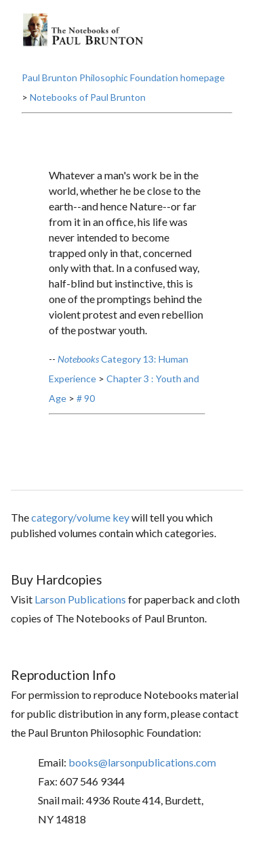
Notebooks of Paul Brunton (88, 97)
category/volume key (80, 517)
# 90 (86, 398)
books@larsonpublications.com (142, 762)
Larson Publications (80, 599)
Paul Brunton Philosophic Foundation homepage (123, 77)
